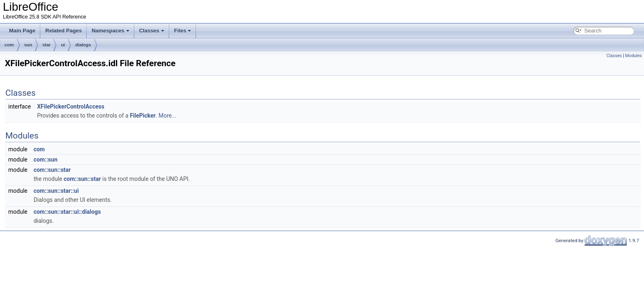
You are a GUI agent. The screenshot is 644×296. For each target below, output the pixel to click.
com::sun (46, 160)
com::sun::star (52, 170)
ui (63, 45)
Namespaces (110, 31)
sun (28, 45)
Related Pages (63, 31)
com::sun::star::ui (56, 191)
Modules (634, 56)
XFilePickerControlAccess (71, 106)
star (46, 45)
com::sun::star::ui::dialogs (67, 212)
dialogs (83, 45)
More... (167, 116)
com (9, 45)
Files (183, 31)
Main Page (22, 31)
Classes (152, 31)
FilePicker (143, 116)
